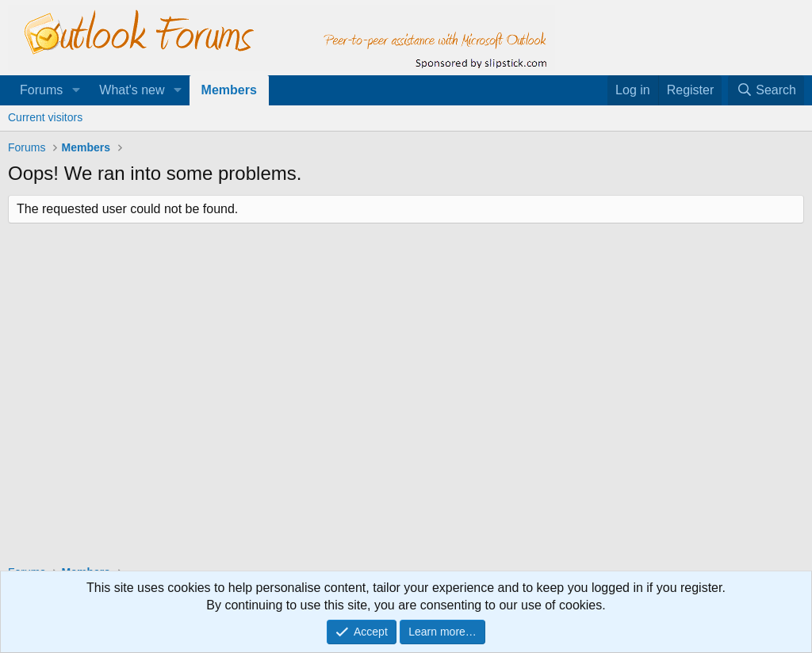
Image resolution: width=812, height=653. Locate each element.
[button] (76, 90)
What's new (132, 90)
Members (229, 90)
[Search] (766, 90)
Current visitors (45, 117)
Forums (41, 90)
